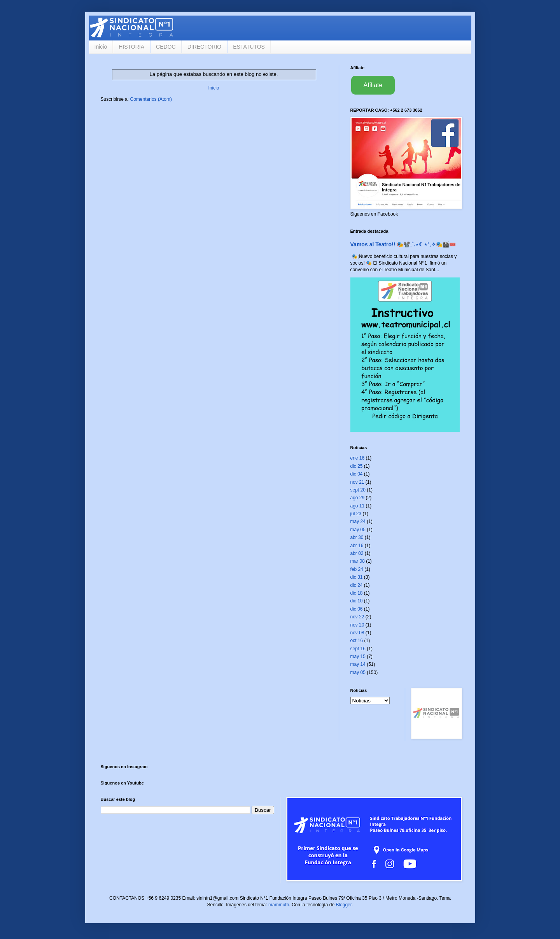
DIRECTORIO (205, 47)
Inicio (101, 47)
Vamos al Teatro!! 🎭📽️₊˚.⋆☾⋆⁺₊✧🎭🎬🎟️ (403, 244)
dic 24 (357, 585)
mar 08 (358, 561)
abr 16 (357, 546)
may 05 (358, 530)
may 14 (358, 664)
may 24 (358, 521)
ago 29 (358, 498)
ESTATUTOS (249, 47)
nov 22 (357, 617)
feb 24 (357, 569)
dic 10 (357, 601)
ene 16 (358, 458)
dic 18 (357, 593)
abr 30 (357, 537)
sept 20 (358, 490)
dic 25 (357, 466)
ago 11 (358, 506)
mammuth (279, 905)
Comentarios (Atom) (151, 99)
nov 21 (357, 482)
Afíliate (373, 85)
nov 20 (357, 625)
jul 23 (356, 514)
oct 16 (357, 641)
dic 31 (357, 577)
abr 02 (357, 553)
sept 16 (358, 649)
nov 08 (357, 633)
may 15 (358, 656)
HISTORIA (131, 47)
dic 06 (357, 609)
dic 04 (357, 474)
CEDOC (166, 47)
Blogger (344, 905)
